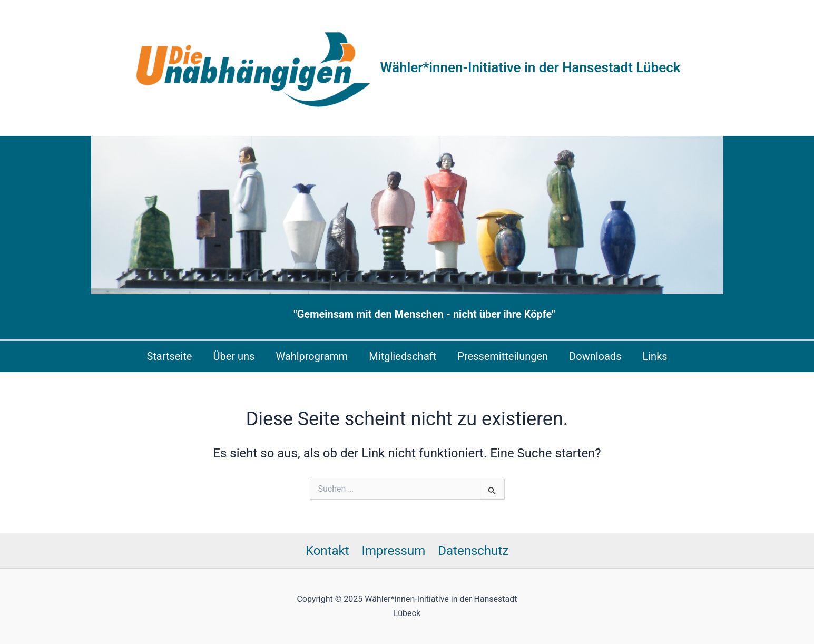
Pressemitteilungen (503, 356)
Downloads (595, 356)
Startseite (169, 356)
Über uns (234, 356)
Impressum (394, 551)
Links (655, 356)
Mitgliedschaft (403, 356)
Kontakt (327, 551)
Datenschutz (473, 551)
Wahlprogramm (312, 356)
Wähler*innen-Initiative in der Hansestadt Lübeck (531, 67)
